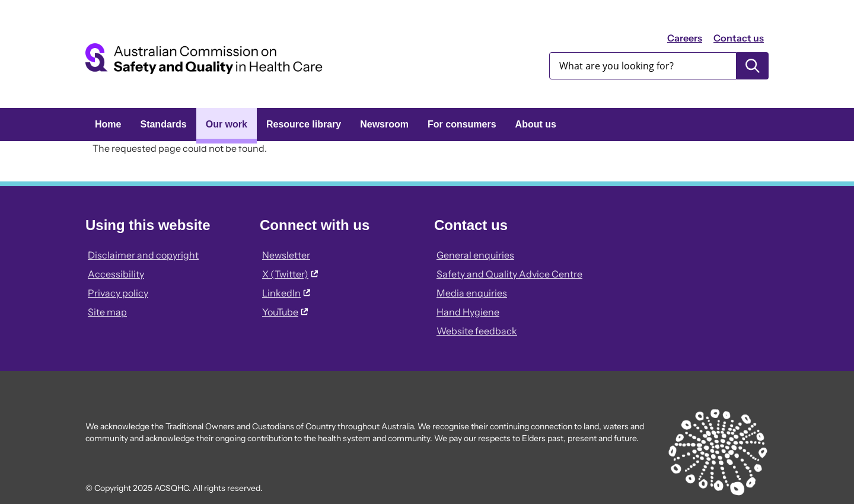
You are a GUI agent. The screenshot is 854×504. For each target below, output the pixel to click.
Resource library (304, 124)
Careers (685, 38)
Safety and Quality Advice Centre (509, 274)
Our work (227, 124)
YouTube (285, 312)
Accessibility (116, 274)
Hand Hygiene (468, 312)
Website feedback (477, 331)
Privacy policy (118, 293)
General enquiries (475, 255)
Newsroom (384, 124)
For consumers (462, 124)
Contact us (739, 38)
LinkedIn (286, 293)
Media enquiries (472, 293)
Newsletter (286, 255)
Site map (107, 312)
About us (536, 124)
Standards (163, 124)
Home (108, 124)
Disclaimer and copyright (143, 255)
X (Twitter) (290, 274)
